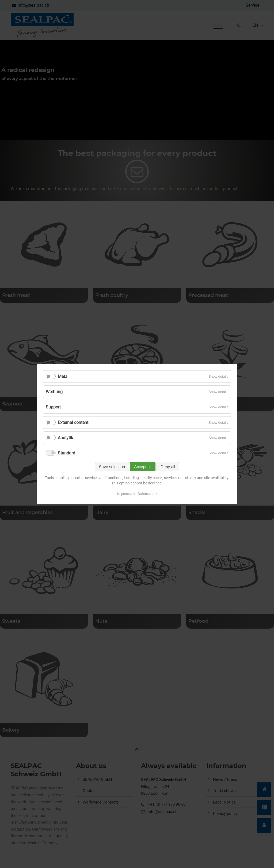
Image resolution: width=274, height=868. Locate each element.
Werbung (54, 392)
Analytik (65, 438)
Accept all (143, 467)
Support (53, 407)
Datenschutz (147, 494)
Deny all (168, 467)
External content (73, 422)
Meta (63, 376)
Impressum (126, 494)
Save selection (112, 467)
